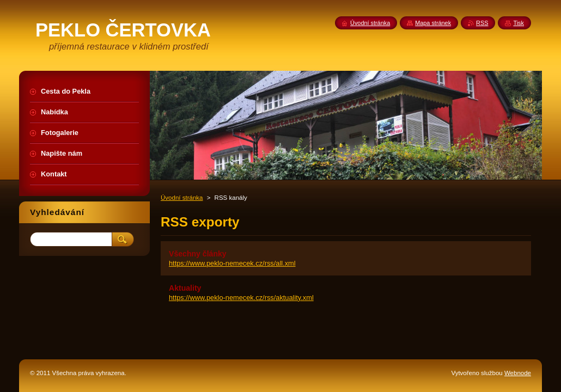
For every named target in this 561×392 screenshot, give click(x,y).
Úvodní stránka (182, 198)
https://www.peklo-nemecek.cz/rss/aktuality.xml (241, 298)
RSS (482, 23)
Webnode (518, 373)
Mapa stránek (433, 23)
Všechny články (198, 254)
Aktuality (185, 288)
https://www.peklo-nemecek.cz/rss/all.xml (232, 263)
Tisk (519, 23)
